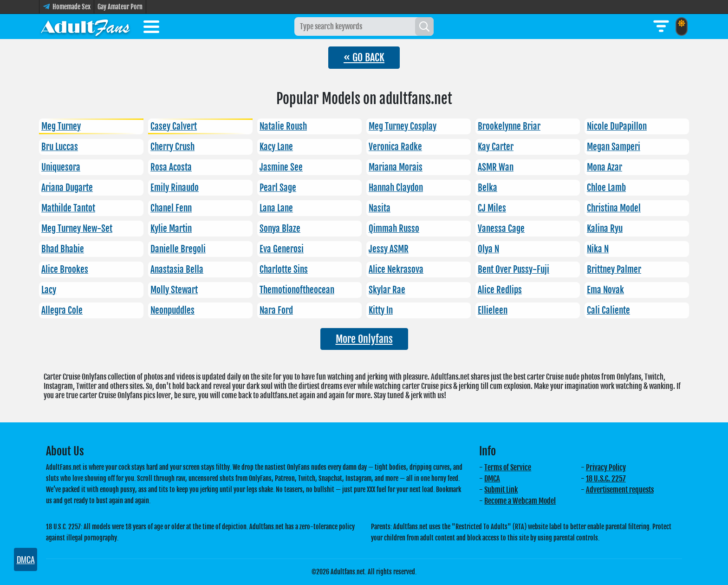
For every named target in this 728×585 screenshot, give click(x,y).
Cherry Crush (172, 147)
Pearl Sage (278, 188)
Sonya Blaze (280, 229)
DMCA (492, 479)
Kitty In (381, 310)
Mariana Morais (396, 167)
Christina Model (614, 208)
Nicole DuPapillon (617, 126)
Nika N (598, 249)
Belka (487, 188)
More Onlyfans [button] (364, 339)
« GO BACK (364, 57)
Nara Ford (276, 310)
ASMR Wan (496, 167)
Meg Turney (61, 126)
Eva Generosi (282, 249)
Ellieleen (493, 310)
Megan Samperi (614, 147)
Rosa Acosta (171, 167)
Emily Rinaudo (175, 188)
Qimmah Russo (394, 229)
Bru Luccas (60, 147)
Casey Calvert (174, 126)
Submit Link (501, 490)
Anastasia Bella (177, 269)
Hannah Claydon (396, 188)
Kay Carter (496, 147)
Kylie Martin (171, 229)
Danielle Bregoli (178, 249)
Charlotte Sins (284, 269)
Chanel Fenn (171, 208)
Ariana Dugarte (67, 188)
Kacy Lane (276, 147)
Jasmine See (281, 167)
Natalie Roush (283, 126)
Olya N (488, 249)
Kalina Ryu (605, 229)
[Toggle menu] (151, 28)
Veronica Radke (395, 147)
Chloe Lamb (606, 188)
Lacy (49, 290)
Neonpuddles (172, 310)
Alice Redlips (500, 290)
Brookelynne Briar (509, 126)
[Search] (424, 26)
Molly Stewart (174, 290)
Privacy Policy (606, 467)
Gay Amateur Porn (120, 7)
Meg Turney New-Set (77, 229)
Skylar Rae (387, 290)
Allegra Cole (62, 310)
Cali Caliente (608, 310)
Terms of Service (508, 467)
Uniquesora (61, 167)
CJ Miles (492, 208)
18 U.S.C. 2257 (606, 479)
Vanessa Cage (501, 229)
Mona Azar (604, 167)
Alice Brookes (65, 269)
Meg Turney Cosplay (403, 126)
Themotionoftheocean (297, 290)
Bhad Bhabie (63, 249)
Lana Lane (276, 208)
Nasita (380, 208)
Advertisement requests (620, 490)
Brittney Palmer (614, 269)
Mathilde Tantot (68, 208)
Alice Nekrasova (396, 269)
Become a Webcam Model (520, 501)
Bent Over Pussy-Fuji (513, 269)
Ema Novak (605, 290)
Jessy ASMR (389, 249)
